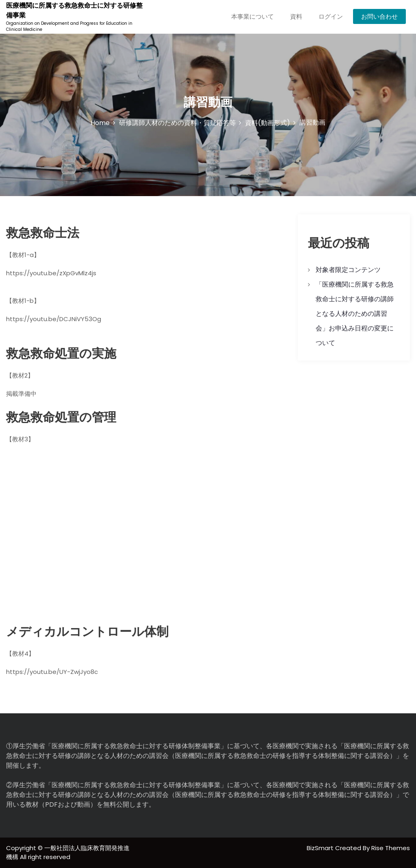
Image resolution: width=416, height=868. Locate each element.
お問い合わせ (379, 16)
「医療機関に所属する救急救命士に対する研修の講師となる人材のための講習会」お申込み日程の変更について (355, 314)
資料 (296, 16)
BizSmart (321, 848)
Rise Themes (391, 848)
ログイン (331, 16)
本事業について (252, 16)
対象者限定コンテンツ (348, 270)
